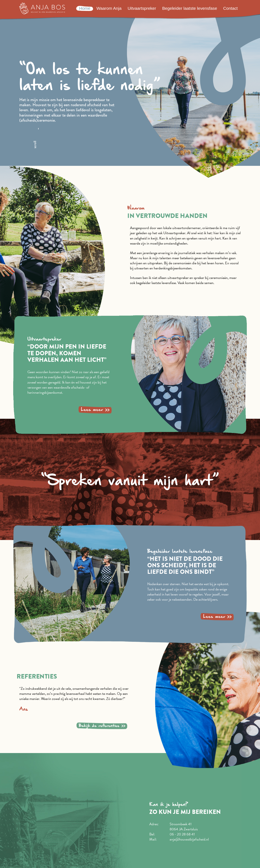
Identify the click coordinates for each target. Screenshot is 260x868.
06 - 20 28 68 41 (182, 834)
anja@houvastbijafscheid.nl (189, 839)
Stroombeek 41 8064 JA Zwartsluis (184, 826)
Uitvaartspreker (142, 8)
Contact (230, 8)
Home (85, 8)
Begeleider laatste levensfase (190, 8)
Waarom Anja (109, 8)
